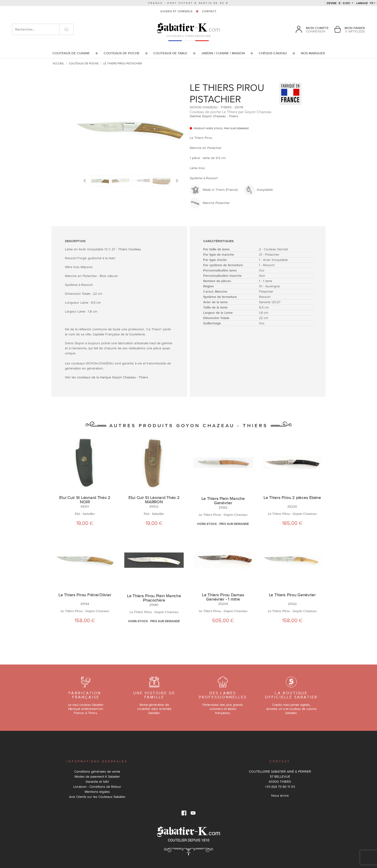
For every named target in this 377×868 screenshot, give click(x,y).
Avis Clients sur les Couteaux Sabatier (97, 797)
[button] (85, 181)
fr (365, 3)
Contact (209, 11)
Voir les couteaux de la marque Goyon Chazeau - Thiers (107, 377)
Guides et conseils (176, 11)
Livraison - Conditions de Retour (97, 787)
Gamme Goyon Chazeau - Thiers (214, 116)
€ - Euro (339, 3)
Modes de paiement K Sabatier (97, 776)
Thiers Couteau (129, 249)
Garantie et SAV (97, 782)
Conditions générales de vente (97, 771)
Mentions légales (97, 792)
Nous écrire (280, 795)
